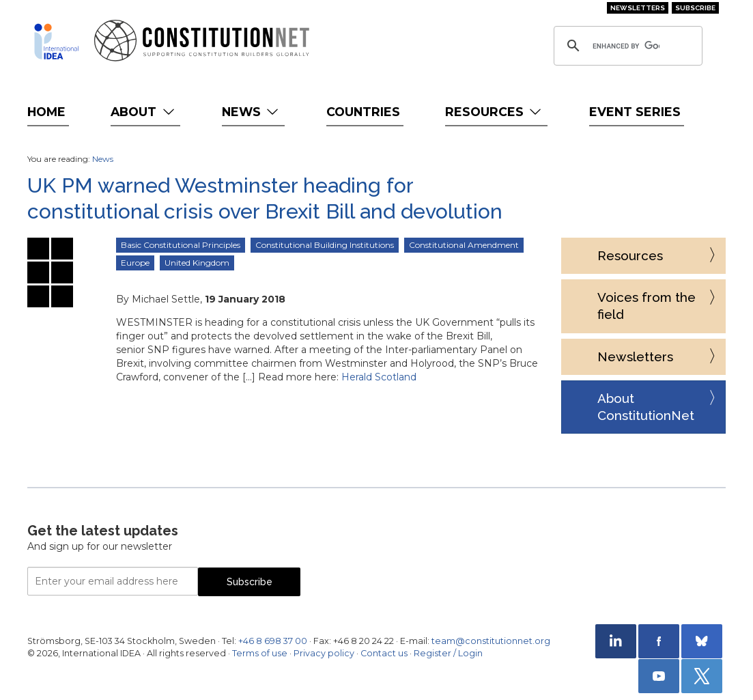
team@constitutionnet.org (491, 641)
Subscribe (695, 8)
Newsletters (638, 8)
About (144, 112)
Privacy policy (324, 653)
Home (46, 112)
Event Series (635, 112)
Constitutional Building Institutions (325, 245)
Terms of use (260, 653)
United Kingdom (197, 263)
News (252, 112)
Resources (495, 112)
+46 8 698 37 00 (273, 641)
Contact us (384, 653)
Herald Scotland (379, 377)
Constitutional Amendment (464, 245)
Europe (135, 263)
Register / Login (448, 653)
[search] (626, 46)
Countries (363, 112)
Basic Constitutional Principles (181, 245)
